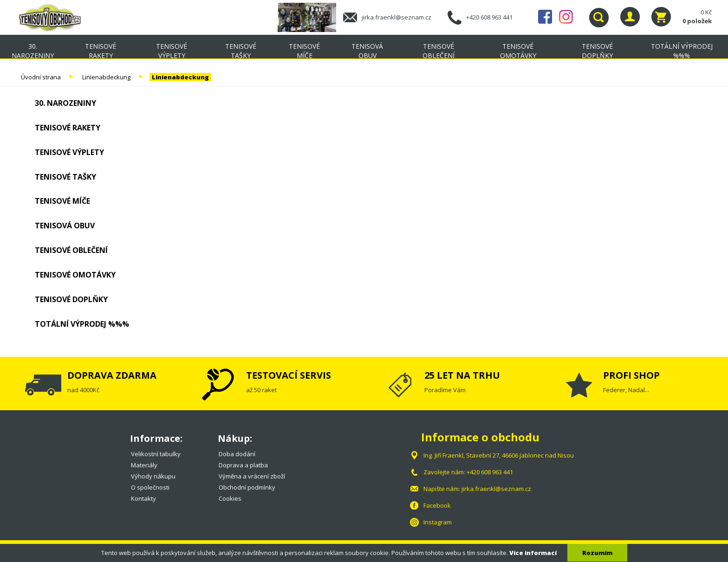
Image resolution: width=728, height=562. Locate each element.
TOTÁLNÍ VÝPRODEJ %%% (682, 51)
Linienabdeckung (106, 77)
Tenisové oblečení (439, 51)
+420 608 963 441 (489, 17)
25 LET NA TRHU (462, 375)
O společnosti (150, 487)
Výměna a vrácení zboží (252, 476)
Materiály (144, 465)
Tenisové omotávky (518, 51)
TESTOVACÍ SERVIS (289, 375)
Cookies (230, 498)
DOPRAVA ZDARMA (112, 375)
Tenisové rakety (101, 51)
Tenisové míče (304, 51)
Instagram (566, 17)
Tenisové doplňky (597, 51)
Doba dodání (237, 454)
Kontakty (143, 498)
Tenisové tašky (241, 51)
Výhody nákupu (153, 476)
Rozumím (597, 553)
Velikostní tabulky (156, 454)
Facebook (545, 17)
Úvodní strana (41, 77)
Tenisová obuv (367, 51)
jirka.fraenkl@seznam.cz (396, 17)
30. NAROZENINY (33, 51)
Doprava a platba (243, 465)
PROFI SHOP (631, 375)
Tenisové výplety (172, 51)
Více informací (533, 553)
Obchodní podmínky (247, 487)
